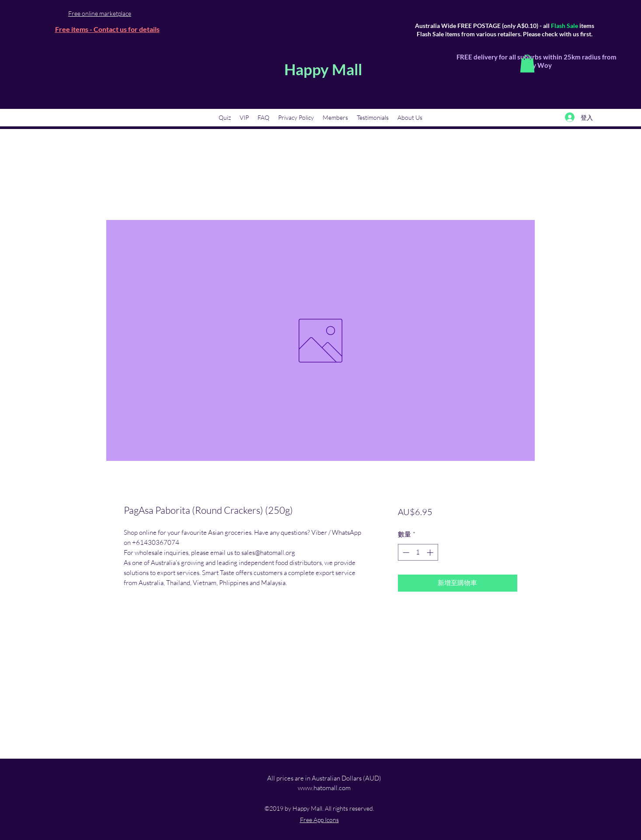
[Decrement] (405, 552)
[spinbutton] (418, 552)
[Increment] (431, 552)
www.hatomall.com (324, 788)
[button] (527, 64)
